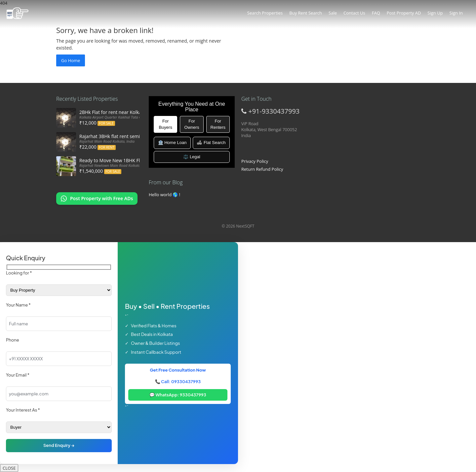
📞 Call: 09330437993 (178, 381)
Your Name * (18, 305)
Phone (13, 340)
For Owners (192, 124)
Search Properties (265, 13)
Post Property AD (404, 13)
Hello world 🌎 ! (164, 195)
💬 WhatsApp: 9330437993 (178, 395)
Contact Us (354, 13)
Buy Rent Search (306, 13)
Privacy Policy (255, 161)
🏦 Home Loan (172, 143)
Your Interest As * (23, 410)
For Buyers (165, 124)
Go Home (71, 60)
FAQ (376, 13)
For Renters (218, 124)
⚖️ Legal (192, 157)
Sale (333, 13)
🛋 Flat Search (211, 143)
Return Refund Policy (262, 169)
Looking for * (19, 273)
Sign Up (435, 13)
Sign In (456, 13)
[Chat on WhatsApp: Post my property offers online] (97, 199)
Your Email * (18, 375)
